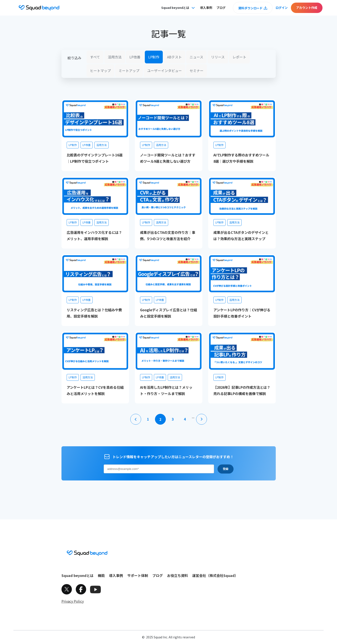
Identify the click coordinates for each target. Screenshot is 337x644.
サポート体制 (138, 575)
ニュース (196, 57)
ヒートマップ (100, 71)
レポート (239, 57)
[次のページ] (202, 419)
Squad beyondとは (77, 575)
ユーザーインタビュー (164, 71)
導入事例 (206, 8)
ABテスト (174, 57)
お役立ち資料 (177, 575)
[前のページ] (136, 419)
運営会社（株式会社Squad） (215, 575)
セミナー (197, 71)
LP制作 (154, 57)
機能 (101, 575)
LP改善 (135, 57)
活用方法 (115, 57)
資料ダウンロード (250, 8)
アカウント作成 (307, 8)
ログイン (282, 8)
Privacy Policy (73, 601)
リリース (218, 57)
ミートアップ (129, 71)
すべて (95, 57)
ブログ (221, 8)
